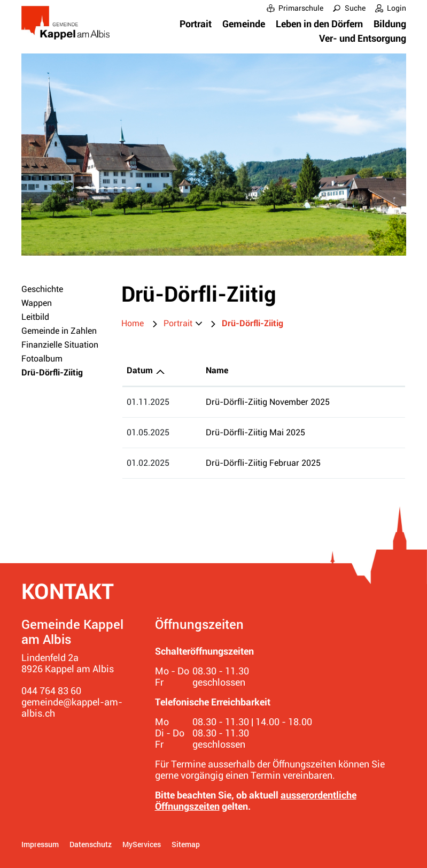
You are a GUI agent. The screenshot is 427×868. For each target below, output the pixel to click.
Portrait (196, 24)
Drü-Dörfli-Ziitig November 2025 (268, 402)
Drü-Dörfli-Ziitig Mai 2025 (255, 432)
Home (133, 323)
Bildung (390, 24)
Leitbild (35, 317)
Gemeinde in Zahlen (59, 331)
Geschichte (42, 289)
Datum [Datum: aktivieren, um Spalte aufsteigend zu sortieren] (140, 370)
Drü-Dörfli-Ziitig (64, 372)
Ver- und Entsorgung (363, 38)
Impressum (40, 844)
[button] (183, 324)
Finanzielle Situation (60, 345)
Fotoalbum (42, 359)
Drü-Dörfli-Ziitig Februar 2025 (263, 463)
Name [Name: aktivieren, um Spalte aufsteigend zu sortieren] (217, 370)
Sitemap (186, 844)
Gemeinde (244, 24)
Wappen (37, 303)
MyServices (142, 844)
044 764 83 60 (51, 691)
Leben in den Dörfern (319, 24)
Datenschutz (91, 844)
